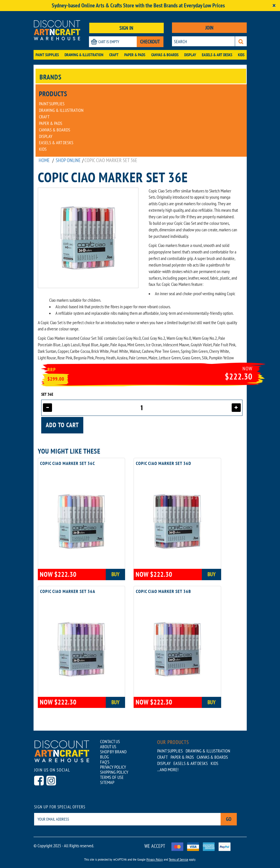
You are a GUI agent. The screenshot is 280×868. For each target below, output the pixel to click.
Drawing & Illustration (84, 55)
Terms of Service (179, 859)
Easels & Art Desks (217, 55)
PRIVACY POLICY (113, 767)
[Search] (241, 41)
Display (190, 55)
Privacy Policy (155, 859)
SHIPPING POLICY (114, 772)
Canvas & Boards (165, 55)
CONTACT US (110, 741)
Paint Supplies (47, 55)
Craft (114, 55)
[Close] (274, 6)
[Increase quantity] (236, 408)
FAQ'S (105, 762)
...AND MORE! (168, 770)
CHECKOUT (150, 42)
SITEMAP (107, 782)
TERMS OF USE (112, 777)
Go (229, 819)
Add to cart (62, 425)
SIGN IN (126, 28)
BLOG (104, 757)
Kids (241, 55)
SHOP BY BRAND (113, 752)
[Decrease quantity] (47, 408)
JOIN (209, 28)
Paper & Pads (135, 55)
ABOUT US (108, 747)
